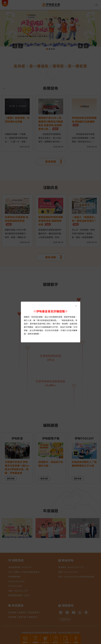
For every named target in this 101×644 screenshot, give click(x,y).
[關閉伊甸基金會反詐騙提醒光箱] (76, 306)
